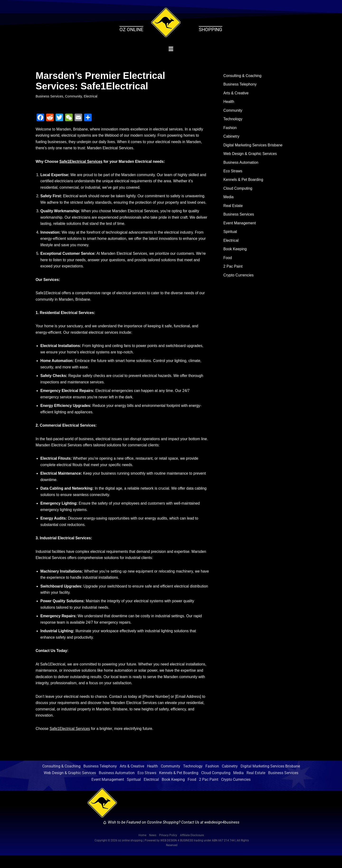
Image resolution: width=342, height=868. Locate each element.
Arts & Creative (236, 94)
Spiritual (230, 235)
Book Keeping (235, 253)
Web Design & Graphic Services (251, 155)
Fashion (230, 129)
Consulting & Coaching (243, 76)
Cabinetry (232, 138)
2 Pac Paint (233, 270)
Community (74, 96)
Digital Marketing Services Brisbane (254, 147)
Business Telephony (240, 85)
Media (229, 200)
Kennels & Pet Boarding (244, 182)
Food (228, 262)
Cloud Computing (238, 191)
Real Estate (233, 208)
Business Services (50, 96)
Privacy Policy (168, 848)
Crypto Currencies (239, 279)
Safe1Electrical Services (81, 162)
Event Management (240, 226)
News (153, 848)
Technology (233, 120)
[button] (171, 49)
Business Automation (241, 164)
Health (229, 102)
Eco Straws (233, 173)
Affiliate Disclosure (192, 848)
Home (142, 848)
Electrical (91, 96)
